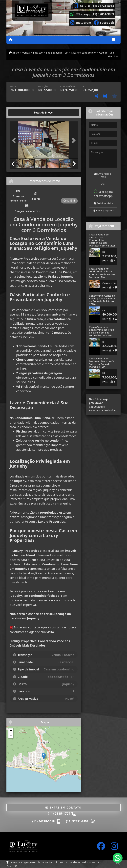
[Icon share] (81, 22)
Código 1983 (107, 53)
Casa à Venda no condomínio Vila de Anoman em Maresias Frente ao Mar (102, 273)
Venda (26, 53)
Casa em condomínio (83, 53)
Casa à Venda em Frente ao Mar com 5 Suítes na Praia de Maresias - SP (101, 362)
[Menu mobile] (11, 40)
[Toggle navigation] (114, 40)
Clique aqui (96, 407)
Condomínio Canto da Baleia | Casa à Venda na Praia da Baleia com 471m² (103, 300)
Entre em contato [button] (63, 808)
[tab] (20, 113)
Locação (38, 53)
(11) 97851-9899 (103, 14)
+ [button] (11, 731)
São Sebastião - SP (57, 53)
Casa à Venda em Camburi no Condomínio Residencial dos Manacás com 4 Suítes (102, 240)
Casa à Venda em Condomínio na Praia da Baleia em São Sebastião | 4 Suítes (102, 331)
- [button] (11, 736)
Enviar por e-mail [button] (103, 175)
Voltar (113, 56)
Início (14, 53)
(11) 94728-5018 (103, 6)
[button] (15, 141)
